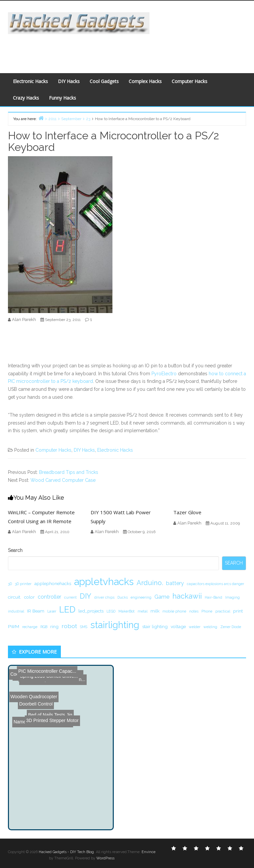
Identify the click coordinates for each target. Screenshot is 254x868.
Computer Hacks (190, 81)
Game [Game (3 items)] (162, 597)
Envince (148, 852)
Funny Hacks (63, 98)
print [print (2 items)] (238, 611)
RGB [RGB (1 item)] (44, 627)
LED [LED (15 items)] (67, 609)
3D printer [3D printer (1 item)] (23, 584)
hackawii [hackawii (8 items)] (187, 596)
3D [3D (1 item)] (10, 584)
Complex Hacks (145, 81)
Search (15, 550)
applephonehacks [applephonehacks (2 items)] (53, 583)
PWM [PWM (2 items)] (14, 626)
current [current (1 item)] (70, 597)
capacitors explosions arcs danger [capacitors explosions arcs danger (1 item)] (215, 584)
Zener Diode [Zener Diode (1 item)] (231, 627)
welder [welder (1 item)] (195, 627)
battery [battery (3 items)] (175, 583)
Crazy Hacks (26, 98)
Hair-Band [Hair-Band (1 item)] (213, 597)
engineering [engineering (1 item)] (141, 597)
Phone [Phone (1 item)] (207, 611)
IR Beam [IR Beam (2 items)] (36, 611)
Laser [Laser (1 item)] (52, 611)
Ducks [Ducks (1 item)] (123, 597)
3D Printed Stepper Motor (39, 679)
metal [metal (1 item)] (143, 611)
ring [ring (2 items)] (54, 626)
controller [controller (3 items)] (49, 597)
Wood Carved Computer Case (63, 480)
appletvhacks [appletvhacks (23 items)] (104, 582)
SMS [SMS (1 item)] (84, 627)
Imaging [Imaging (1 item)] (233, 597)
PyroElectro (164, 374)
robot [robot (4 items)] (69, 626)
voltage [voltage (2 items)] (178, 626)
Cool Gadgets (104, 81)
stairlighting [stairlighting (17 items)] (115, 625)
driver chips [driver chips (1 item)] (104, 597)
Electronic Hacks (30, 81)
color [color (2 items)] (29, 597)
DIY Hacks (69, 81)
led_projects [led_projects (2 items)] (91, 611)
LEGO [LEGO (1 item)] (111, 611)
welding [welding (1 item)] (210, 627)
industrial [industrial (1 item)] (16, 611)
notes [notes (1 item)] (194, 611)
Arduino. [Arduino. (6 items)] (150, 583)
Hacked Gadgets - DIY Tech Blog (66, 852)
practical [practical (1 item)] (223, 611)
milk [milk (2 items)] (155, 611)
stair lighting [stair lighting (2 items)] (155, 626)
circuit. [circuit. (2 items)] (15, 597)
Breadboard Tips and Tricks (69, 472)
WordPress (105, 858)
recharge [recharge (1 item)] (30, 627)
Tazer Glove (187, 512)
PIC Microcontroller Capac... (41, 671)
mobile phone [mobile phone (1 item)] (174, 611)
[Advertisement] (128, 49)
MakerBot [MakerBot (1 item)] (127, 611)
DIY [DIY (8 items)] (85, 596)
